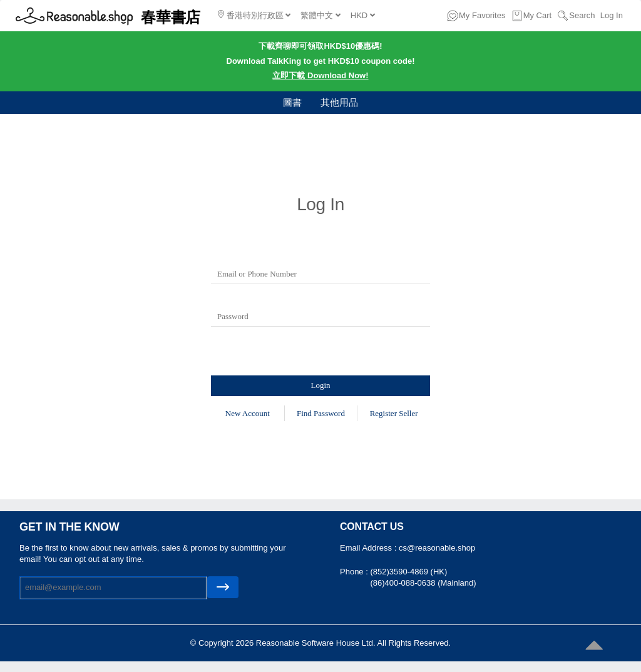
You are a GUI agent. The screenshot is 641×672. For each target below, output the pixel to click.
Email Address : (369, 548)
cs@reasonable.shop (437, 548)
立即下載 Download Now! (320, 75)
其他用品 (339, 102)
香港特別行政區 (254, 15)
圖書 (292, 102)
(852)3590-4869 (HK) (408, 572)
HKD (363, 15)
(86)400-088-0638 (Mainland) (423, 583)
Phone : (355, 572)
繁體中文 (320, 15)
